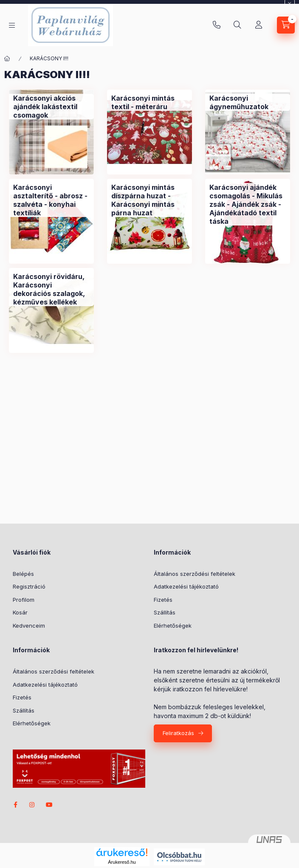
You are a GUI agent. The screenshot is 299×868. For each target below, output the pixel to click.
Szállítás (165, 612)
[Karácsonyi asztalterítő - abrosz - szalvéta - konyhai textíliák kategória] (51, 200)
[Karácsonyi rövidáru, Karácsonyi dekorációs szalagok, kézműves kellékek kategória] (51, 289)
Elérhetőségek (173, 626)
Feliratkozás (178, 733)
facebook (15, 805)
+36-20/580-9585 (217, 25)
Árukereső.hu (122, 862)
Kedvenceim (29, 626)
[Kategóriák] (12, 25)
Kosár (20, 612)
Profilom (24, 600)
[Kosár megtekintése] (286, 25)
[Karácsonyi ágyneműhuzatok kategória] (248, 102)
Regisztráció (29, 586)
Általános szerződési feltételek (195, 574)
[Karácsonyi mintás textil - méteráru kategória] (149, 102)
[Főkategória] (7, 59)
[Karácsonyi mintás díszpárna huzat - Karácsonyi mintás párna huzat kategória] (149, 200)
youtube (49, 805)
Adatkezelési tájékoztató (186, 586)
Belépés (23, 574)
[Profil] (259, 25)
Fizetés (163, 600)
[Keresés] (237, 25)
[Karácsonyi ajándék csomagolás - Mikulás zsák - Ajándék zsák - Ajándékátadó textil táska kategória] (248, 204)
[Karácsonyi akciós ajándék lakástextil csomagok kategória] (51, 107)
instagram (32, 805)
